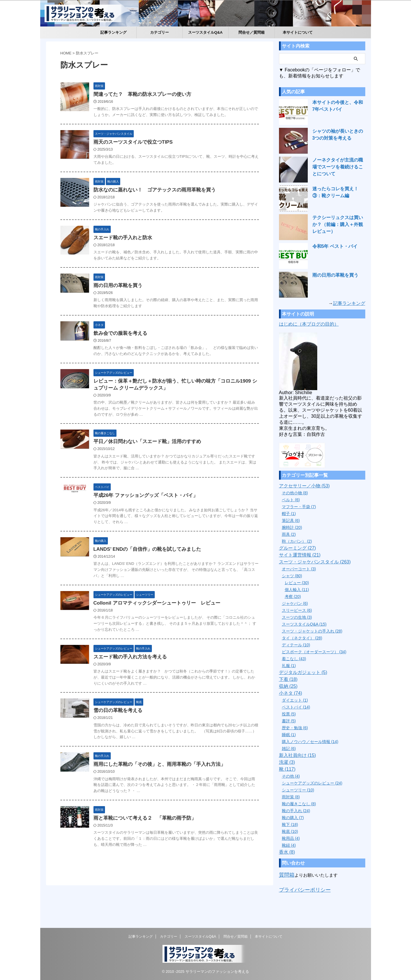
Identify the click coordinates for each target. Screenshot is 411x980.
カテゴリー (159, 32)
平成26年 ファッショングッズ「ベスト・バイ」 (157, 528)
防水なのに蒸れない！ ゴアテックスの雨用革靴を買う (165, 205)
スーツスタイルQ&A (205, 32)
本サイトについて (298, 32)
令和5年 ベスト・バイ (332, 246)
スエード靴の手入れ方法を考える (142, 692)
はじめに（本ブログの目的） (309, 324)
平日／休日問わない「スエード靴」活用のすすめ (158, 474)
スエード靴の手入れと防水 (135, 260)
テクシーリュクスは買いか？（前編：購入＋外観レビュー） (339, 225)
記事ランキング (113, 32)
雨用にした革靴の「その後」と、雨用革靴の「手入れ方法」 (170, 800)
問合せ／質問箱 (252, 32)
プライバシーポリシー (301, 888)
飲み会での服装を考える (133, 364)
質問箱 (285, 874)
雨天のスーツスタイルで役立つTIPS (145, 150)
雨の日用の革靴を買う (131, 316)
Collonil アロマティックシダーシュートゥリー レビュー (168, 637)
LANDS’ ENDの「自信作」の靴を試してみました (159, 583)
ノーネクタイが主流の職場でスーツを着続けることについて (339, 167)
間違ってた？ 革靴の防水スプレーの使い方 (154, 95)
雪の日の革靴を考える (131, 746)
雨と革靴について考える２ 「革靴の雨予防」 (156, 855)
